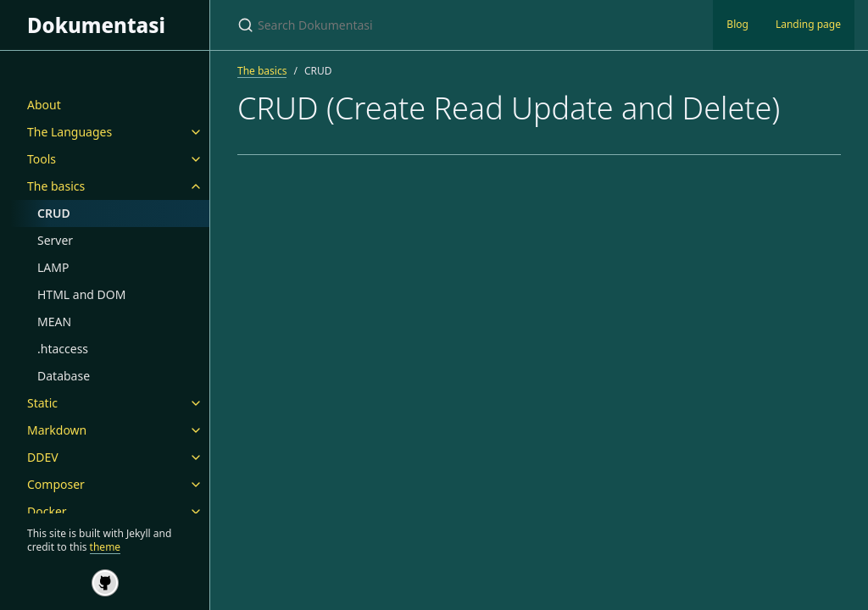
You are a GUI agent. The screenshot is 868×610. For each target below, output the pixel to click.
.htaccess (63, 349)
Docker (47, 511)
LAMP (53, 267)
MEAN (54, 322)
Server (55, 240)
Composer (56, 484)
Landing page (808, 24)
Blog (737, 24)
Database (64, 376)
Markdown (57, 430)
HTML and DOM (81, 294)
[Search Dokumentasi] (437, 25)
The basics (56, 186)
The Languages (70, 132)
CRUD (54, 213)
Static (42, 403)
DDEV (43, 457)
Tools (42, 159)
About (44, 105)
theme (106, 547)
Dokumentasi (96, 25)
